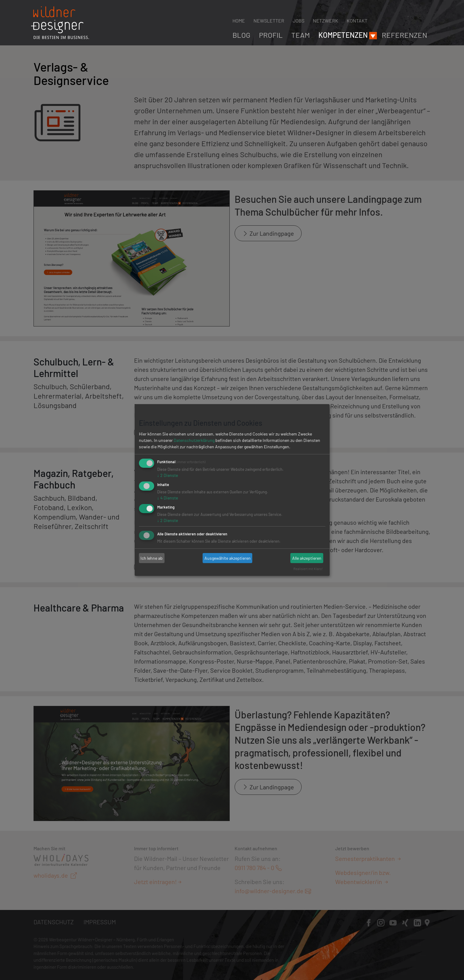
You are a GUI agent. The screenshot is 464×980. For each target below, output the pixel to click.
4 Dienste (168, 498)
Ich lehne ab (152, 558)
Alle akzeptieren (307, 558)
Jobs (299, 21)
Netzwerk (326, 21)
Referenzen (404, 35)
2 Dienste (168, 475)
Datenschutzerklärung (194, 440)
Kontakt (357, 21)
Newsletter (269, 21)
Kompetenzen (343, 35)
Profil (271, 35)
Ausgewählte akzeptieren (228, 558)
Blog (241, 35)
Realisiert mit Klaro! (308, 569)
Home (239, 21)
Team (301, 35)
